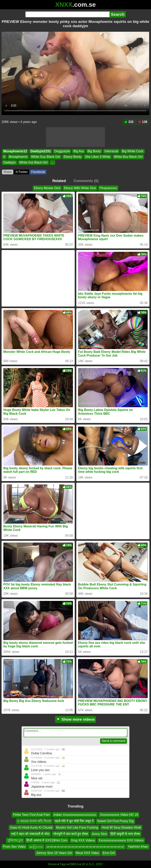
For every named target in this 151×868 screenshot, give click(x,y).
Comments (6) (86, 181)
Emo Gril (109, 853)
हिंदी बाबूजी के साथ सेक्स (125, 834)
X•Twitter (22, 172)
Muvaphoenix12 (15, 151)
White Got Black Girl (33, 162)
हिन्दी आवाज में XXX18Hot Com (47, 840)
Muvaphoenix (18, 157)
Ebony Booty (73, 157)
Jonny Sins (99, 834)
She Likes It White (98, 157)
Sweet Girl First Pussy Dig (115, 821)
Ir (4, 157)
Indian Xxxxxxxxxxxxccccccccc (75, 815)
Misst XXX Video (87, 853)
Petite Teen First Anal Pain (31, 815)
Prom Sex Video (14, 847)
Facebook (38, 172)
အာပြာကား (36, 847)
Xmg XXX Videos (83, 840)
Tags (63, 864)
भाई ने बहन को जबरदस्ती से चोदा (30, 834)
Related (59, 181)
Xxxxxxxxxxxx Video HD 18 (119, 815)
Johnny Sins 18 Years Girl (54, 853)
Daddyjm (10, 162)
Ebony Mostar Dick (47, 188)
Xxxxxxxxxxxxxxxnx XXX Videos (121, 840)
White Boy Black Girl (128, 157)
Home (52, 864)
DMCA (74, 864)
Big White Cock (132, 151)
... (52, 162)
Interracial (111, 151)
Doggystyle (62, 151)
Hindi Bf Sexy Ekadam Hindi (121, 828)
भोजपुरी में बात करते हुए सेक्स (71, 834)
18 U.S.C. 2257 (92, 864)
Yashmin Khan (138, 847)
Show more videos (76, 719)
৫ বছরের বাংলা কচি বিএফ (34, 821)
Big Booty (94, 151)
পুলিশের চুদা (15, 840)
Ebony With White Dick (80, 188)
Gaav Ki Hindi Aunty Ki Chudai (31, 828)
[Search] (67, 14)
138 (143, 122)
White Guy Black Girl (46, 157)
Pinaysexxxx (108, 188)
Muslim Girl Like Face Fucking (77, 828)
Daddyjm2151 (41, 151)
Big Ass (79, 151)
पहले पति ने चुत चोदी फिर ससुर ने (74, 821)
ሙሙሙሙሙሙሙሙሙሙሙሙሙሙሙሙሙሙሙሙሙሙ (85, 847)
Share (8, 172)
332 (129, 122)
